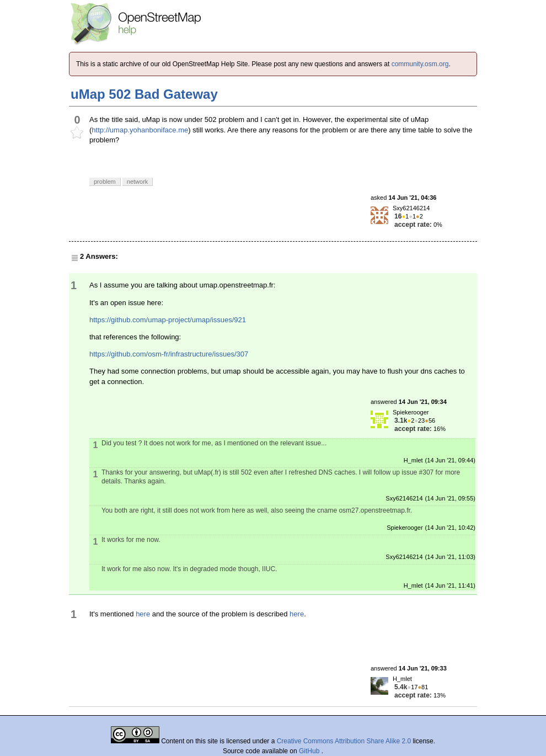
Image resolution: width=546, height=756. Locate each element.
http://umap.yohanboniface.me (140, 130)
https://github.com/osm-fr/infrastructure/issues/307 (169, 354)
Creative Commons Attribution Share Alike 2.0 (344, 741)
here (143, 614)
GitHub (310, 751)
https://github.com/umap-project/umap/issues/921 (168, 320)
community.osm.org (420, 64)
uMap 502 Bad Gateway (144, 94)
